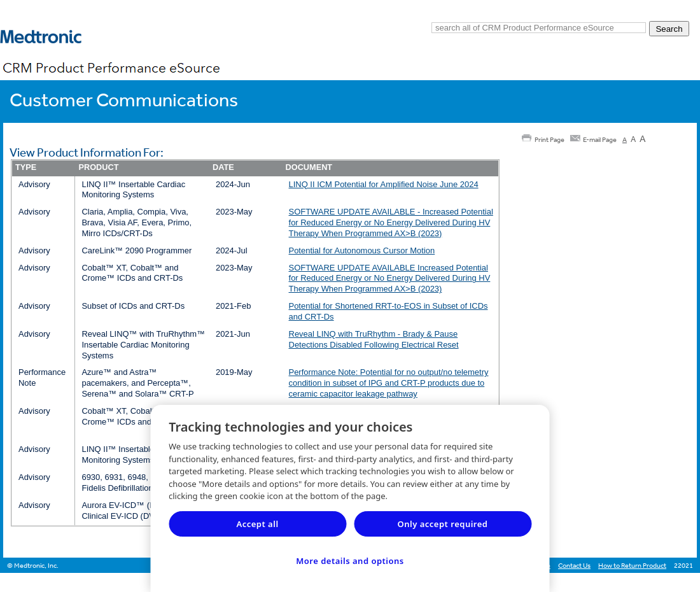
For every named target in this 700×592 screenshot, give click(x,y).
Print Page (549, 140)
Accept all (257, 524)
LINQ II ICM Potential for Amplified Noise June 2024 (384, 184)
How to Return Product (632, 566)
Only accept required (443, 524)
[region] (350, 498)
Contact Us (574, 566)
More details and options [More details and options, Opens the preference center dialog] (350, 561)
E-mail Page (600, 140)
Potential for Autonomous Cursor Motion (362, 250)
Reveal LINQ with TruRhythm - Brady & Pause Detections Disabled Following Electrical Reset (374, 339)
